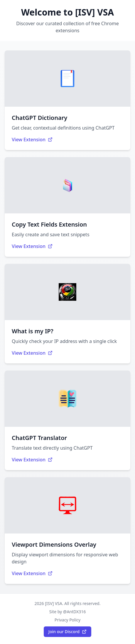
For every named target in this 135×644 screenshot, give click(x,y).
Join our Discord (67, 632)
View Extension (32, 140)
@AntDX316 (74, 612)
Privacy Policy (67, 620)
